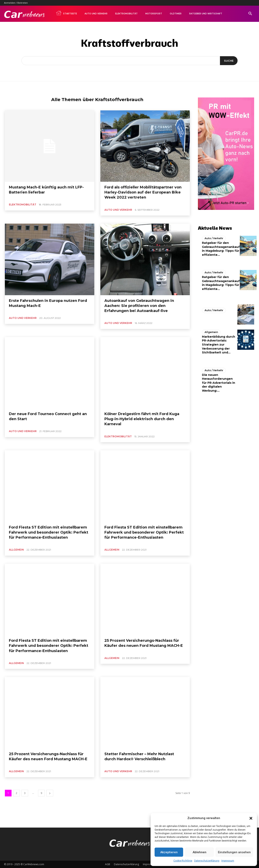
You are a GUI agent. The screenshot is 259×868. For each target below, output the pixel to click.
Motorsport (154, 14)
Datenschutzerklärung (207, 861)
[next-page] (50, 793)
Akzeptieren (169, 852)
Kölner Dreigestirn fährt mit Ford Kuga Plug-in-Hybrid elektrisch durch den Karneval (142, 419)
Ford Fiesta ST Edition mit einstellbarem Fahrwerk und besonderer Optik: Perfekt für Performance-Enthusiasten (49, 532)
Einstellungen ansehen (234, 852)
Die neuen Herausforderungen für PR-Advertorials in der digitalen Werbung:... (219, 383)
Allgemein (16, 550)
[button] (251, 818)
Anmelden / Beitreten (16, 3)
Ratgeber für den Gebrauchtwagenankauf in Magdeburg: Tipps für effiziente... (221, 249)
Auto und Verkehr (96, 14)
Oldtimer (176, 14)
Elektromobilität (126, 14)
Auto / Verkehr (214, 238)
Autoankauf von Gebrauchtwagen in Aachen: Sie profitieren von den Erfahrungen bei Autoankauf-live (139, 306)
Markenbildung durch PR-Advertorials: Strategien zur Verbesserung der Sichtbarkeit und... (219, 345)
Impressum (228, 861)
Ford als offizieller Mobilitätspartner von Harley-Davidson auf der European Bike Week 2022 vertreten (143, 192)
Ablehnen (200, 852)
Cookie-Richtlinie (183, 861)
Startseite (66, 13)
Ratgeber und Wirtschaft (206, 14)
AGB (108, 864)
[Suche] (229, 61)
